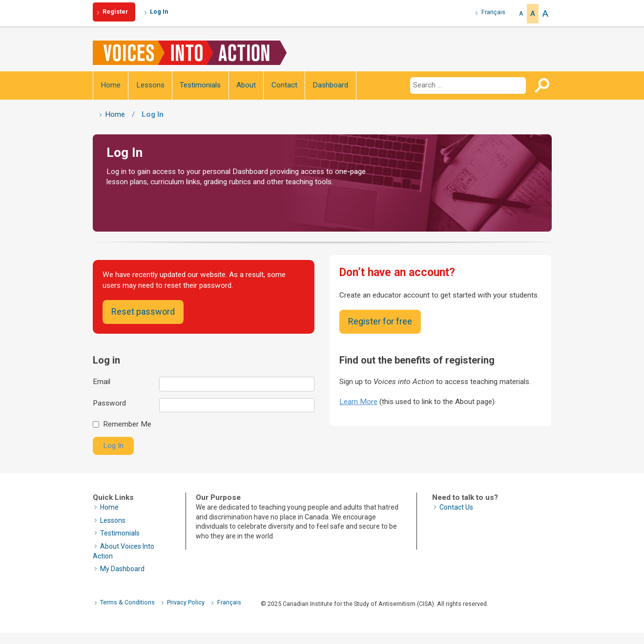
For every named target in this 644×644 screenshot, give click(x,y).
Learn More (358, 402)
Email (102, 382)
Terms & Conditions (127, 602)
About (246, 85)
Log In (159, 11)
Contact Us (456, 507)
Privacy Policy (186, 602)
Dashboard (330, 85)
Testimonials (200, 85)
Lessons (150, 85)
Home (111, 85)
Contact (284, 85)
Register (115, 11)
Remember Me (127, 424)
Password (109, 403)
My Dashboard (122, 569)
